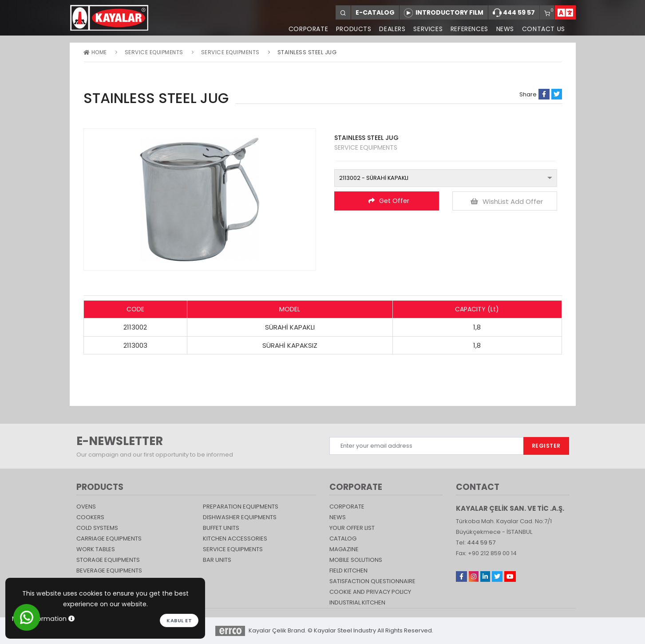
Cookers (90, 517)
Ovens (86, 507)
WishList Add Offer (507, 201)
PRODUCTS (353, 29)
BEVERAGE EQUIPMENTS (109, 570)
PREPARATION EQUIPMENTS (241, 507)
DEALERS (392, 29)
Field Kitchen (348, 570)
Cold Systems (97, 528)
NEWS (505, 29)
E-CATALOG (375, 12)
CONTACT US (544, 29)
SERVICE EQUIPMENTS (154, 52)
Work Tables (96, 549)
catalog (343, 539)
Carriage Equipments (109, 539)
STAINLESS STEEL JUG (307, 52)
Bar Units (217, 560)
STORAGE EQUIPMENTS (108, 560)
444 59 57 (514, 13)
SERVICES (427, 29)
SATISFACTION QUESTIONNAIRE (372, 581)
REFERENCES (469, 29)
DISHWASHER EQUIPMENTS (240, 517)
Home (95, 52)
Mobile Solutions (356, 560)
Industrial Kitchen (357, 602)
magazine (344, 549)
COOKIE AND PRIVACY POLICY (370, 592)
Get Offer (389, 201)
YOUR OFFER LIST (352, 528)
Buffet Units (221, 528)
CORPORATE (307, 29)
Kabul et (179, 620)
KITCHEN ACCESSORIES (235, 539)
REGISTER (546, 446)
